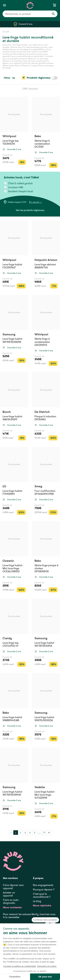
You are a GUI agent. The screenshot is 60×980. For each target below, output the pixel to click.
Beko (38, 136)
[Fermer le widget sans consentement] (45, 920)
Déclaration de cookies (47, 966)
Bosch (7, 412)
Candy (7, 638)
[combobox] (30, 14)
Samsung (9, 334)
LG (4, 486)
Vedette (40, 787)
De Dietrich (42, 412)
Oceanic (8, 561)
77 (44, 833)
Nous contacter (12, 907)
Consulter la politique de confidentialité (19, 966)
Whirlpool (9, 136)
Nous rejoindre (42, 905)
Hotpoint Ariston (46, 260)
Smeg (38, 486)
